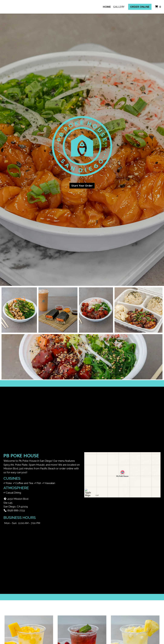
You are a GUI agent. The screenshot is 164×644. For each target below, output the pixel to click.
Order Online (140, 7)
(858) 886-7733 (14, 510)
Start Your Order (82, 186)
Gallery (119, 7)
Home (107, 7)
